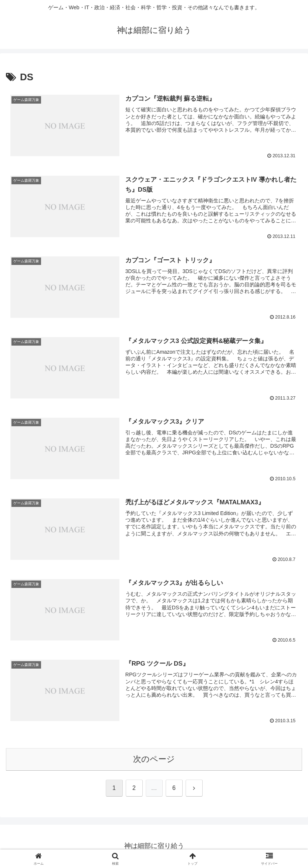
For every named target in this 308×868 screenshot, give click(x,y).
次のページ (154, 759)
